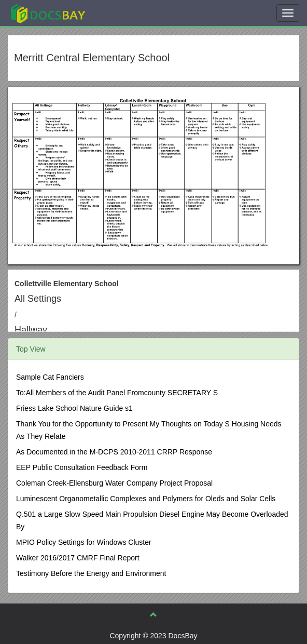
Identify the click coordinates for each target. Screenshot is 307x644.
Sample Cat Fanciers (50, 377)
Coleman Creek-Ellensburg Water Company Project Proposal (114, 483)
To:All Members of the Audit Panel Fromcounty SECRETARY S (117, 393)
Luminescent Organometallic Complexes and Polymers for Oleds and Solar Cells (146, 499)
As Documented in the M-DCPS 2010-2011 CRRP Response (114, 452)
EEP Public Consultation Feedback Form (82, 467)
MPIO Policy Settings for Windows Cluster (84, 542)
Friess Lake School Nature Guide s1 (74, 408)
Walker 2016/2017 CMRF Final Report (78, 558)
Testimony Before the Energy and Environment (91, 573)
